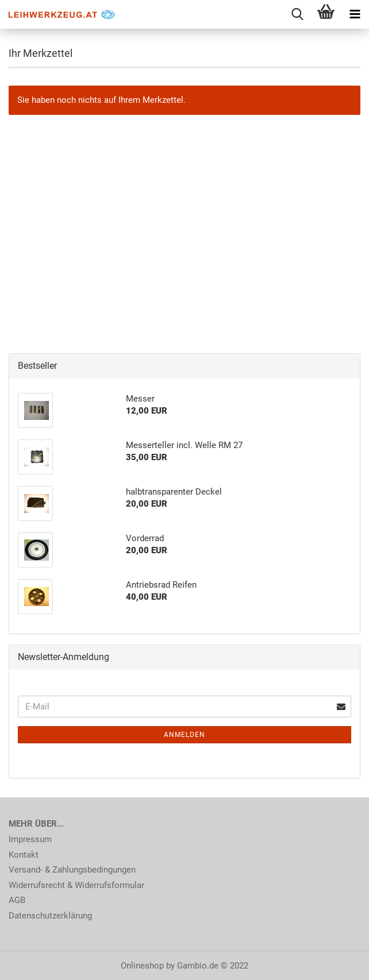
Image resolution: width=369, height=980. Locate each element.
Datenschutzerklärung (50, 916)
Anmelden (184, 735)
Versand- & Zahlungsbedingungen (72, 870)
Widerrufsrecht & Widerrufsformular (76, 885)
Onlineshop (142, 966)
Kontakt (24, 855)
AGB (17, 900)
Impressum (30, 839)
